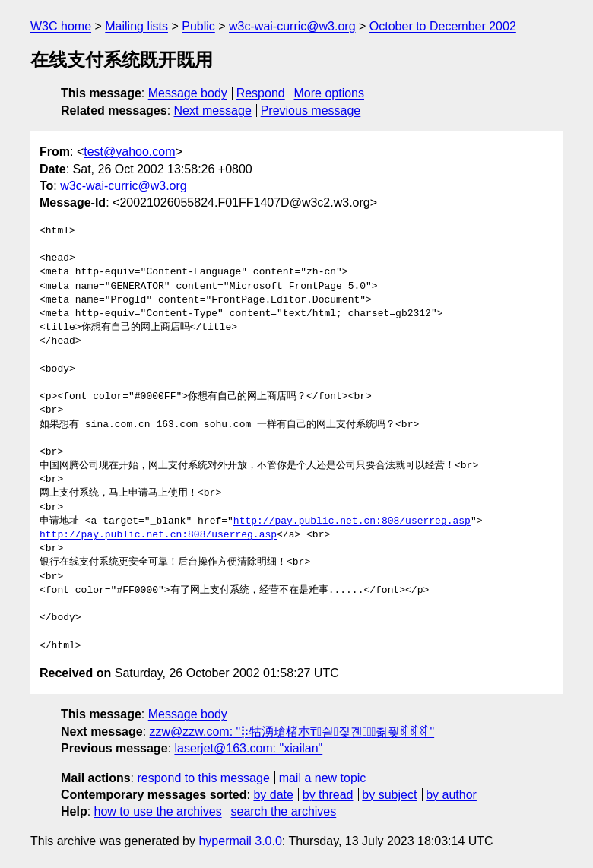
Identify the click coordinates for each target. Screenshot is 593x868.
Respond (261, 93)
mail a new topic (323, 778)
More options (330, 93)
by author (451, 795)
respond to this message (203, 778)
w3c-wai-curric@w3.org (292, 26)
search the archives (284, 811)
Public (198, 26)
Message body (188, 93)
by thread (328, 795)
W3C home (61, 26)
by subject (389, 795)
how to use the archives (158, 811)
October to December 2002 (443, 26)
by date (273, 795)
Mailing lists (136, 26)
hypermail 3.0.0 (240, 841)
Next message (213, 111)
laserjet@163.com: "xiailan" (248, 748)
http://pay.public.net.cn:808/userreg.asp (352, 521)
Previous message (311, 111)
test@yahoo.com (129, 152)
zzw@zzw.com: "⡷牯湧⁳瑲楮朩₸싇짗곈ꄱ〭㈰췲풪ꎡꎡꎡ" (292, 732)
